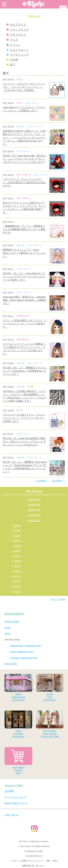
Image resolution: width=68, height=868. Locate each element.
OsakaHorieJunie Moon (50, 688)
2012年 (17, 592)
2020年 (17, 551)
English (62, 7)
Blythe (34, 4)
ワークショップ (18, 55)
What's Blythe (12, 621)
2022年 (17, 541)
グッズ (12, 40)
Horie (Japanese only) (22, 652)
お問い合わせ (12, 815)
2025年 (17, 526)
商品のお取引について (16, 803)
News (8, 627)
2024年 (17, 531)
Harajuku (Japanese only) (24, 658)
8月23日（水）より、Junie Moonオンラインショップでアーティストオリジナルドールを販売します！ (24, 277)
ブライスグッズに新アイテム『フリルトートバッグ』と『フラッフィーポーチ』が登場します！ (24, 418)
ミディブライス (18, 30)
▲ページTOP (58, 599)
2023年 (17, 536)
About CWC (11, 664)
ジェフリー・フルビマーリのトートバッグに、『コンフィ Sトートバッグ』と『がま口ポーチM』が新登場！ (24, 87)
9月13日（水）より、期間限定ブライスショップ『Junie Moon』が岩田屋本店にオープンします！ (25, 371)
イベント (14, 45)
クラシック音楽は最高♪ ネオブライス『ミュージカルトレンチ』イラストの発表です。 (25, 324)
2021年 (17, 546)
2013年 (17, 586)
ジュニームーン (18, 50)
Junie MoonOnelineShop (18, 761)
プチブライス (16, 35)
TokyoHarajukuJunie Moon (18, 724)
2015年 (17, 576)
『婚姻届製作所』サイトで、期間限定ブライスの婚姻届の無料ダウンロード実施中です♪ (24, 229)
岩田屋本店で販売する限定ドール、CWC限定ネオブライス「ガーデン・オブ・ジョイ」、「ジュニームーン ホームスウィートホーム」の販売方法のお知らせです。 (24, 138)
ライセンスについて (15, 797)
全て (11, 64)
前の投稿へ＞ (59, 481)
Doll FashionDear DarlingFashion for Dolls (50, 724)
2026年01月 (34, 520)
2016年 (17, 571)
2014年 (17, 581)
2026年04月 (34, 505)
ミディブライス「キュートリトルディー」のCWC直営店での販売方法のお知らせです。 (24, 182)
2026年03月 (34, 510)
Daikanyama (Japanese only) (26, 646)
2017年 (17, 566)
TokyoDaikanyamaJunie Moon (18, 688)
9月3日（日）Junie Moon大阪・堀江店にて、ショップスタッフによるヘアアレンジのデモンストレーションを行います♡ (24, 159)
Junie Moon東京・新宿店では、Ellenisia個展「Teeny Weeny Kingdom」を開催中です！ (25, 300)
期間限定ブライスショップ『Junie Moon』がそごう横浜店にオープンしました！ (25, 253)
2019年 (17, 556)
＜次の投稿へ (41, 481)
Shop (7, 633)
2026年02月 (34, 515)
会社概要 (9, 791)
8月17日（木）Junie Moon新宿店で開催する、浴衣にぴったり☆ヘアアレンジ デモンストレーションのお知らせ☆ (24, 442)
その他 (12, 60)
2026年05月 (34, 499)
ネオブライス (16, 25)
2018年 (17, 561)
